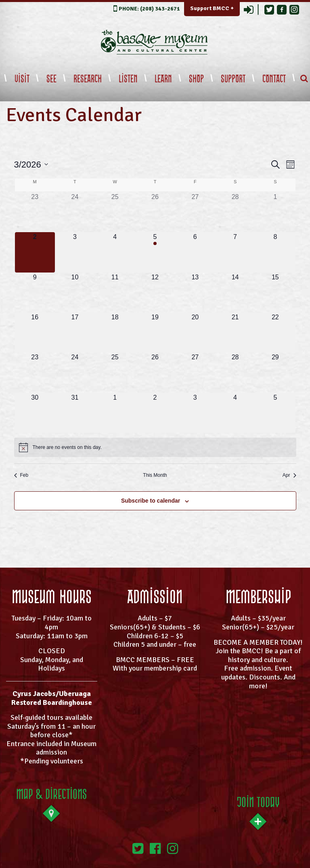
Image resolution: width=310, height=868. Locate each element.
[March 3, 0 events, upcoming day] (75, 252)
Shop (196, 79)
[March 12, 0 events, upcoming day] (155, 292)
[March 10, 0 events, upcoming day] (75, 292)
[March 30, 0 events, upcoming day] (35, 413)
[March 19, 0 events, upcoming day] (155, 332)
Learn (163, 79)
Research (88, 79)
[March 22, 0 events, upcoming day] (275, 332)
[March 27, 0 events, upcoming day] (195, 372)
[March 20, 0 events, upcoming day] (195, 332)
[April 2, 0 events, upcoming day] (155, 413)
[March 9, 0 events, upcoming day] (35, 292)
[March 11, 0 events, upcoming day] (115, 292)
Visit (22, 79)
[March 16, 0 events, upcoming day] (35, 332)
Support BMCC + (212, 8)
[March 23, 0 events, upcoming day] (35, 372)
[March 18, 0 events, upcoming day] (115, 332)
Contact (274, 79)
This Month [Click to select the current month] (155, 475)
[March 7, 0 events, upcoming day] (235, 252)
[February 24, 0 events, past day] (75, 212)
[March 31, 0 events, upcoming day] (75, 413)
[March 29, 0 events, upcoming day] (275, 372)
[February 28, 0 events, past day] (235, 212)
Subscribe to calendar (151, 501)
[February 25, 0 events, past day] (115, 212)
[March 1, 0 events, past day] (275, 212)
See (51, 79)
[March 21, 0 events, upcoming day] (235, 332)
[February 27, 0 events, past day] (195, 212)
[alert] (155, 447)
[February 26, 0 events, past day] (155, 212)
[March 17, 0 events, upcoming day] (75, 332)
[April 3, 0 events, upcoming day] (195, 413)
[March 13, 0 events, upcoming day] (195, 292)
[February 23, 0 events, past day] (35, 212)
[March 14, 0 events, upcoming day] (235, 292)
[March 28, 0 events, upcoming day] (235, 372)
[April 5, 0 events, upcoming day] (275, 413)
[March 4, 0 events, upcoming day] (115, 252)
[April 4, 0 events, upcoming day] (235, 413)
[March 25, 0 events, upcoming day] (115, 372)
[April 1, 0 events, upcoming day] (115, 413)
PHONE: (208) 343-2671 (149, 9)
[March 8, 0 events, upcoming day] (275, 252)
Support (233, 79)
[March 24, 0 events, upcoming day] (75, 372)
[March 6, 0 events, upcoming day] (195, 252)
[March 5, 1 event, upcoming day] (155, 252)
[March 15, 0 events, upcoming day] (275, 292)
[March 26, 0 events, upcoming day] (155, 372)
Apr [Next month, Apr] (289, 475)
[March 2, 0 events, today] (35, 252)
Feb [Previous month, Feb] (21, 475)
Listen (128, 79)
